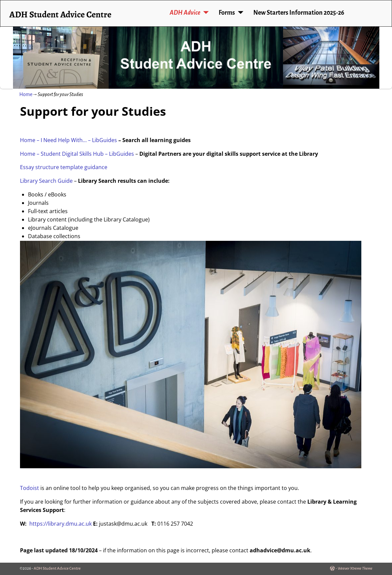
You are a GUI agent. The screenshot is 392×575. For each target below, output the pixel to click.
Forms (227, 13)
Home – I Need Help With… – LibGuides (68, 140)
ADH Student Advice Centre (60, 14)
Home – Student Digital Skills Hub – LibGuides (77, 154)
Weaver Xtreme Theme (355, 568)
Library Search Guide (46, 181)
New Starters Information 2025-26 (299, 13)
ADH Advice (185, 13)
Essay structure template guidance (64, 167)
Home (26, 94)
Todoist (29, 488)
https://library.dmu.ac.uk (60, 524)
